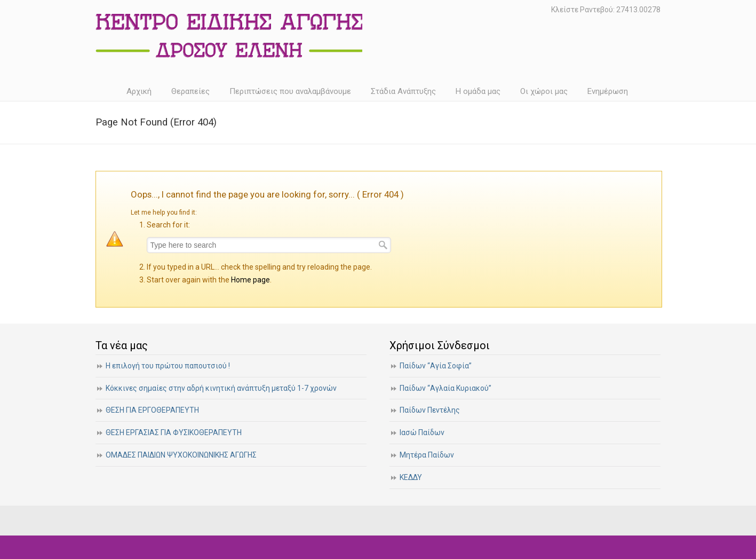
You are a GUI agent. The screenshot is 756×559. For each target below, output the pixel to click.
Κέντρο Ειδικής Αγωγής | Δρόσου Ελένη (229, 36)
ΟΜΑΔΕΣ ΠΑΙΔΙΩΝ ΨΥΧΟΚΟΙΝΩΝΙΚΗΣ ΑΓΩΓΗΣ (181, 455)
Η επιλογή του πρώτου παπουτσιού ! (168, 366)
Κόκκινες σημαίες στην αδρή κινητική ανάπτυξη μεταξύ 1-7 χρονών (221, 388)
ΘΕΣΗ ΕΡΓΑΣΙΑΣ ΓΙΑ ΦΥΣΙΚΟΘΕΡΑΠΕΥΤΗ (174, 432)
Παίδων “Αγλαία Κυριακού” (445, 388)
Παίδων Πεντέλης (430, 410)
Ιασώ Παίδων (422, 432)
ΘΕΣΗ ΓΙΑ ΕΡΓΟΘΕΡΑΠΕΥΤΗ (152, 410)
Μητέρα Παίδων (427, 455)
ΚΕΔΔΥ (411, 477)
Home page (250, 280)
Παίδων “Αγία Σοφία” (436, 366)
